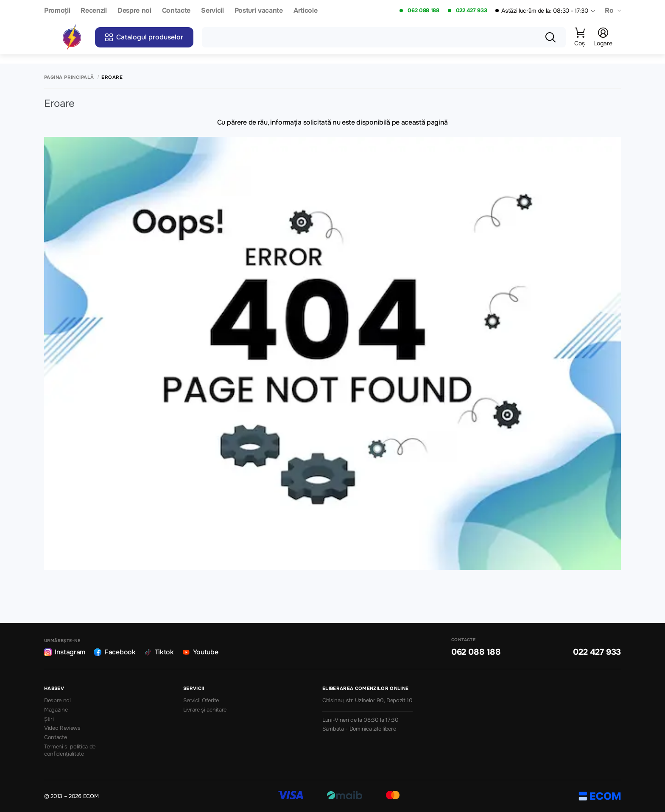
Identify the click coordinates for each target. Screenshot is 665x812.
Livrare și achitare (205, 710)
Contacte (176, 11)
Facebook (115, 652)
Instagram (65, 652)
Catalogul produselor (144, 37)
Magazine (56, 710)
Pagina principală (69, 77)
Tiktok (159, 652)
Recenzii (94, 11)
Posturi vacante (259, 11)
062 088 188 (423, 11)
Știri (49, 719)
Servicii (212, 11)
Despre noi (134, 11)
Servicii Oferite (201, 701)
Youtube (200, 652)
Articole (305, 11)
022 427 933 (471, 11)
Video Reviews (62, 728)
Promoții (57, 11)
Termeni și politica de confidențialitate (70, 750)
